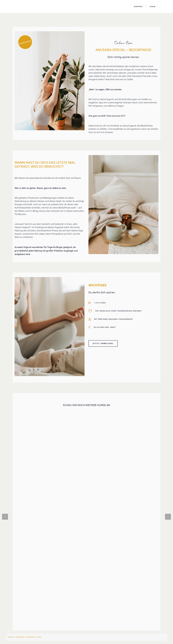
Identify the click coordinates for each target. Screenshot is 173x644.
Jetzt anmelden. (103, 343)
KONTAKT (11, 637)
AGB (40, 637)
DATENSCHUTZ (31, 637)
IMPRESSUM (20, 637)
